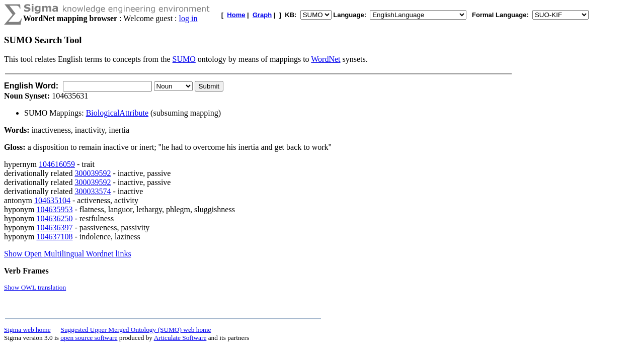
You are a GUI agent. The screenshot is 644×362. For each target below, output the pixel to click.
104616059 (57, 164)
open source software (89, 338)
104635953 (54, 209)
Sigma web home (27, 330)
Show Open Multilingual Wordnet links (68, 254)
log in (188, 18)
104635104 (52, 200)
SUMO (184, 59)
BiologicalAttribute (117, 113)
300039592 (93, 173)
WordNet (326, 59)
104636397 (54, 228)
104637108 (54, 237)
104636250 (54, 218)
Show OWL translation (35, 287)
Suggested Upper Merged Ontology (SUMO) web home (136, 330)
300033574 (93, 191)
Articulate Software (180, 338)
